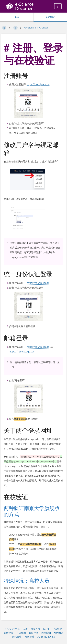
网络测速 (58, 633)
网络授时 (29, 637)
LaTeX (46, 629)
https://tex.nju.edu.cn (38, 84)
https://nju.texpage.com (22, 352)
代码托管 (57, 629)
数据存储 (33, 633)
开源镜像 (21, 633)
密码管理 (17, 637)
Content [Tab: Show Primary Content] (50, 17)
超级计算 (9, 633)
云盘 (25, 629)
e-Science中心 (13, 629)
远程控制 (46, 633)
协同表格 (35, 629)
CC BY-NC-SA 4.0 (46, 637)
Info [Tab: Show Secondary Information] (17, 17)
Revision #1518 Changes (36, 28)
